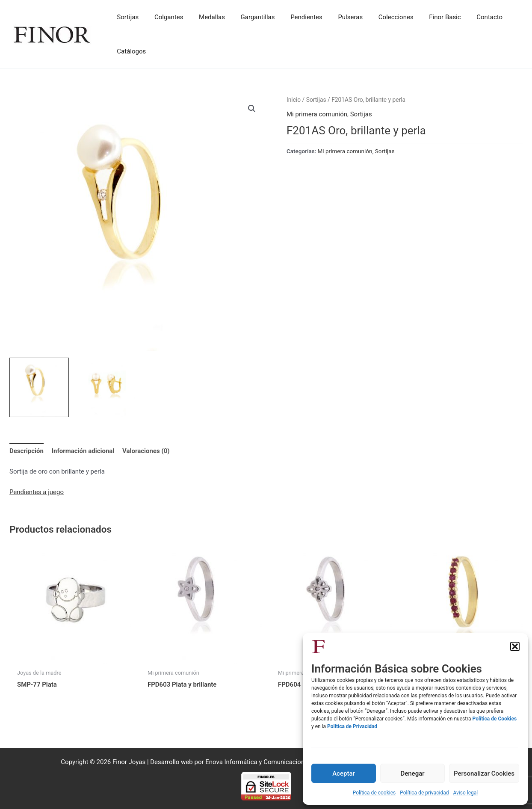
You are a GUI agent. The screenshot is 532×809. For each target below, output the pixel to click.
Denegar (412, 773)
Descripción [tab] (27, 451)
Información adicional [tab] (83, 451)
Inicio (294, 100)
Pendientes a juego (37, 492)
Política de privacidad (424, 793)
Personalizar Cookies (484, 773)
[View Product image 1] (39, 387)
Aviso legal (465, 793)
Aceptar (344, 773)
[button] (515, 646)
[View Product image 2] (105, 387)
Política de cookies (374, 793)
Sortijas (316, 100)
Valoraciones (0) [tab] (146, 451)
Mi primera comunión (317, 114)
